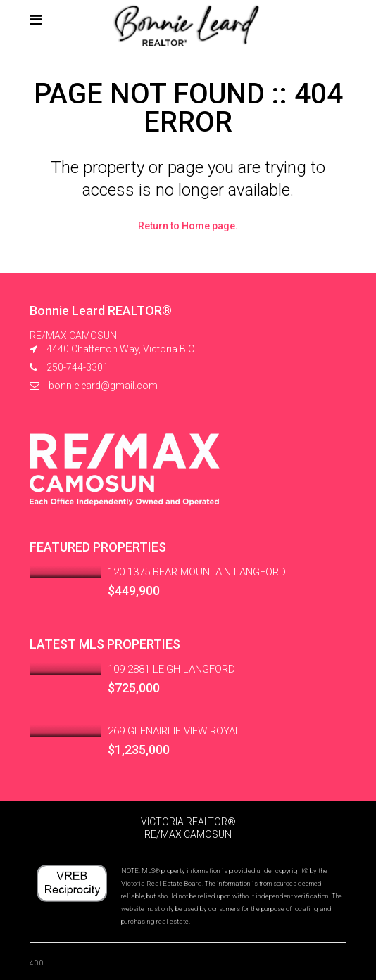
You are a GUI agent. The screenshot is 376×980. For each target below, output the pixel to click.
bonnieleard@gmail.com (103, 386)
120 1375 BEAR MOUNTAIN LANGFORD (197, 572)
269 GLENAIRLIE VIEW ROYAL (174, 731)
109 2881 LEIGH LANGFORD (171, 669)
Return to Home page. (188, 226)
